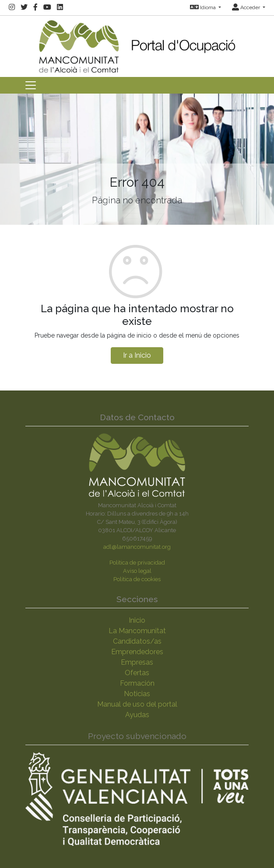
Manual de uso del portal (137, 704)
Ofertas (137, 673)
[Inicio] (137, 44)
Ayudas (137, 715)
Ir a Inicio (137, 355)
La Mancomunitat (137, 631)
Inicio (137, 620)
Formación (137, 683)
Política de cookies (137, 579)
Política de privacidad (137, 563)
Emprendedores (137, 652)
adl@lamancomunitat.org (137, 547)
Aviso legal (137, 571)
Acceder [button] (247, 7)
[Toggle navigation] (31, 85)
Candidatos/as (137, 641)
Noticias (137, 694)
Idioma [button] (204, 7)
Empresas (137, 662)
